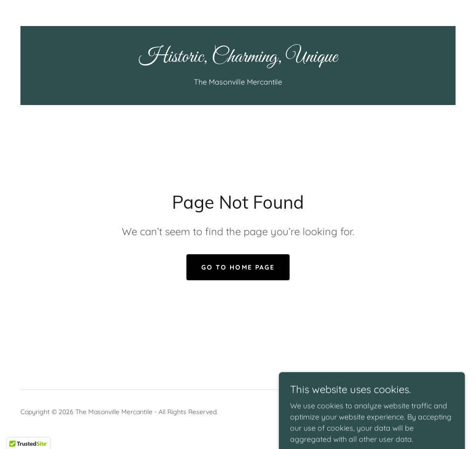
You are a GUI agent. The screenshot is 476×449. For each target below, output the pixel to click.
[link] (238, 59)
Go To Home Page (238, 267)
